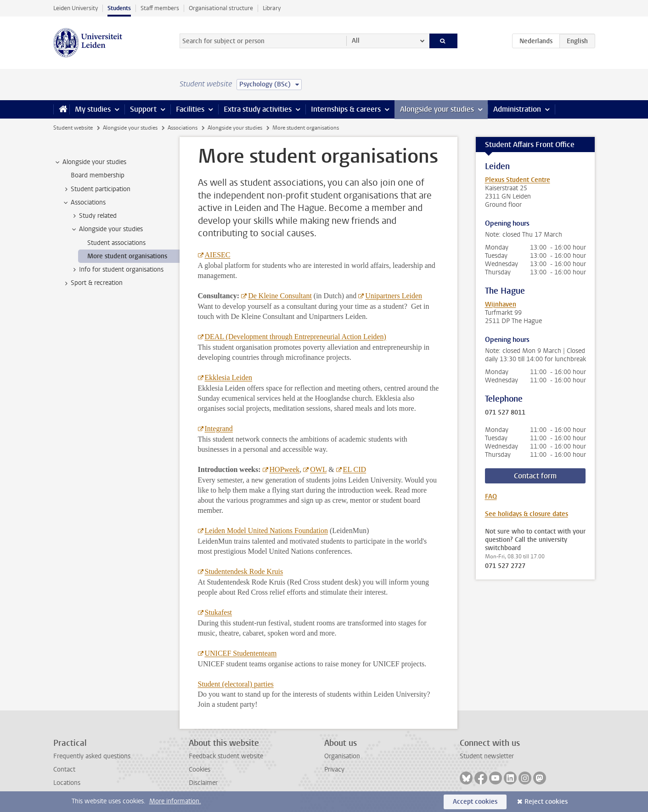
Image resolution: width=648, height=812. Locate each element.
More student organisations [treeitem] (127, 256)
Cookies (200, 769)
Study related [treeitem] (93, 216)
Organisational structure (221, 8)
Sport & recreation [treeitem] (92, 283)
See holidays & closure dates (527, 514)
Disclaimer (203, 783)
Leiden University (76, 8)
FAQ (491, 497)
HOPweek (285, 469)
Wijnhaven (501, 304)
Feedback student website (226, 756)
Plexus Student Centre (518, 180)
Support (143, 109)
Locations (67, 783)
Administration (517, 109)
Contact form (535, 476)
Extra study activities (258, 109)
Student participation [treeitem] (96, 189)
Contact (64, 769)
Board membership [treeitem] (98, 175)
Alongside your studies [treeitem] (90, 162)
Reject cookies (546, 802)
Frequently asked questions (92, 756)
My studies (93, 109)
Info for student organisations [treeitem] (117, 270)
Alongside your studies (437, 109)
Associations (183, 128)
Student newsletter (487, 756)
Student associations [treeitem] (116, 243)
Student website (73, 128)
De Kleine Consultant (280, 296)
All (356, 41)
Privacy (334, 769)
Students (119, 8)
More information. (175, 801)
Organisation (342, 756)
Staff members (160, 8)
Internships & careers (346, 109)
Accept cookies (475, 802)
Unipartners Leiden (394, 296)
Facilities (190, 109)
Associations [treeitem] (84, 203)
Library (272, 8)
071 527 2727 (505, 566)
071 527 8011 (505, 413)
